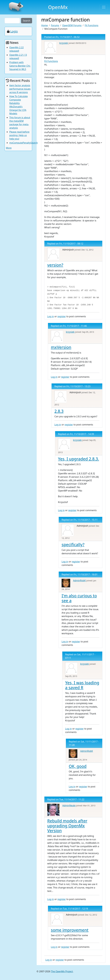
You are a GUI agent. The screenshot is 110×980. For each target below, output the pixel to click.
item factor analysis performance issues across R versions (20, 89)
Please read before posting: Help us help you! (19, 135)
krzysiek (64, 43)
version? (55, 265)
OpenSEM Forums (72, 25)
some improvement (70, 930)
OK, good (78, 766)
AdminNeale (69, 805)
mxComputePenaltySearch (24, 143)
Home (45, 25)
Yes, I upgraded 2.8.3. (78, 459)
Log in (51, 316)
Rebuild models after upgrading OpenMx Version (67, 826)
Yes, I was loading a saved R (82, 685)
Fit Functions (91, 25)
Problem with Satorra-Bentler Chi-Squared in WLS (20, 66)
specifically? (73, 545)
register (62, 316)
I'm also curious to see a (79, 598)
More (9, 148)
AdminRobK (79, 580)
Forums (55, 25)
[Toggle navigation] (104, 7)
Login (14, 31)
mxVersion (61, 347)
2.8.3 (59, 411)
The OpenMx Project (62, 971)
